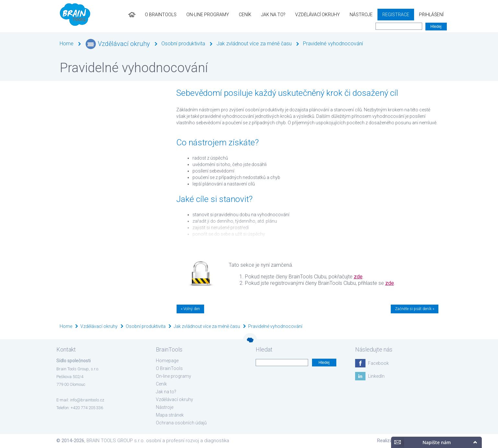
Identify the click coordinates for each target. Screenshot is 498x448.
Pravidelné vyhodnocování (333, 44)
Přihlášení (431, 15)
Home (67, 44)
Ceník (245, 15)
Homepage (167, 361)
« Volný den (190, 309)
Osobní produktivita (183, 44)
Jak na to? (273, 15)
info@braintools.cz (87, 400)
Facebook (378, 363)
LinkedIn (376, 376)
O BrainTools (161, 15)
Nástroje (361, 15)
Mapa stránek (170, 415)
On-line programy (208, 15)
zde (358, 277)
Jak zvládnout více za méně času (254, 44)
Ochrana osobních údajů (181, 423)
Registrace (396, 15)
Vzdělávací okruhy (318, 15)
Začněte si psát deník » (415, 309)
